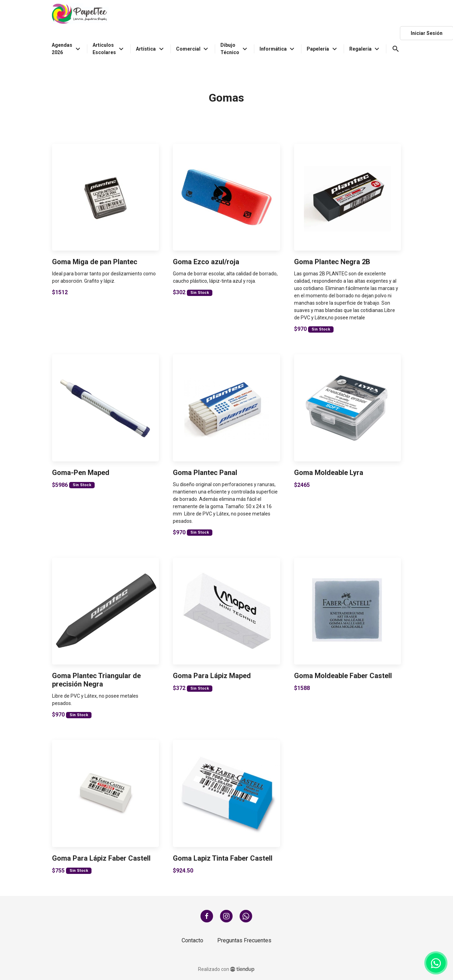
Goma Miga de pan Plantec (95, 262)
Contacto (192, 940)
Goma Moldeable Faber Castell (343, 676)
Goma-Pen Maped (81, 473)
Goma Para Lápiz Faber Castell (101, 858)
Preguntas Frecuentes (244, 940)
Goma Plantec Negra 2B (332, 262)
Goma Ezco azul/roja (206, 262)
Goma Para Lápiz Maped (212, 676)
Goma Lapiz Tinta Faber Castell (223, 858)
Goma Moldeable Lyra (329, 473)
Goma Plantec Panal (205, 473)
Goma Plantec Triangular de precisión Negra (96, 680)
